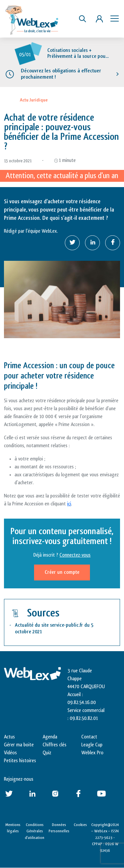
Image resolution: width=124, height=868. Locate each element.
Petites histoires (20, 761)
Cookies (80, 825)
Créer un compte (62, 572)
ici (69, 504)
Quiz (47, 753)
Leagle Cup (92, 745)
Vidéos (10, 753)
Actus (9, 737)
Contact (89, 737)
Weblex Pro (92, 753)
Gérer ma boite (19, 745)
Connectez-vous (75, 555)
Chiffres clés (55, 745)
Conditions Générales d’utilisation (35, 831)
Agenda (50, 737)
